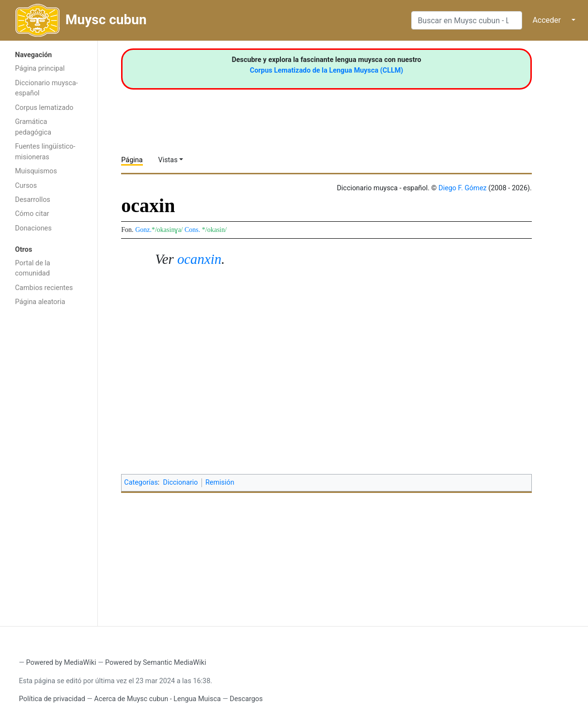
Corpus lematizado (44, 108)
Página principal (40, 69)
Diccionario (181, 483)
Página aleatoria (40, 302)
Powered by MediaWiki (61, 663)
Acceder (547, 20)
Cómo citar (32, 214)
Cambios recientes (44, 288)
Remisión (220, 483)
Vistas (168, 160)
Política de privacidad (52, 699)
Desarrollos (33, 200)
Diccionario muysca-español (46, 88)
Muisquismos (36, 171)
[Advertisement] (49, 465)
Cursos (26, 186)
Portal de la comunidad (33, 268)
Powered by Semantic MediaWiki (156, 663)
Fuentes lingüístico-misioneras (45, 152)
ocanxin (199, 259)
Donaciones (33, 228)
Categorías (141, 483)
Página (132, 160)
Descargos (246, 699)
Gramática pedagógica (33, 127)
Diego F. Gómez (463, 188)
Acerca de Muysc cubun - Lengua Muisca (157, 699)
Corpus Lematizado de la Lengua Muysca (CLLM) (327, 70)
